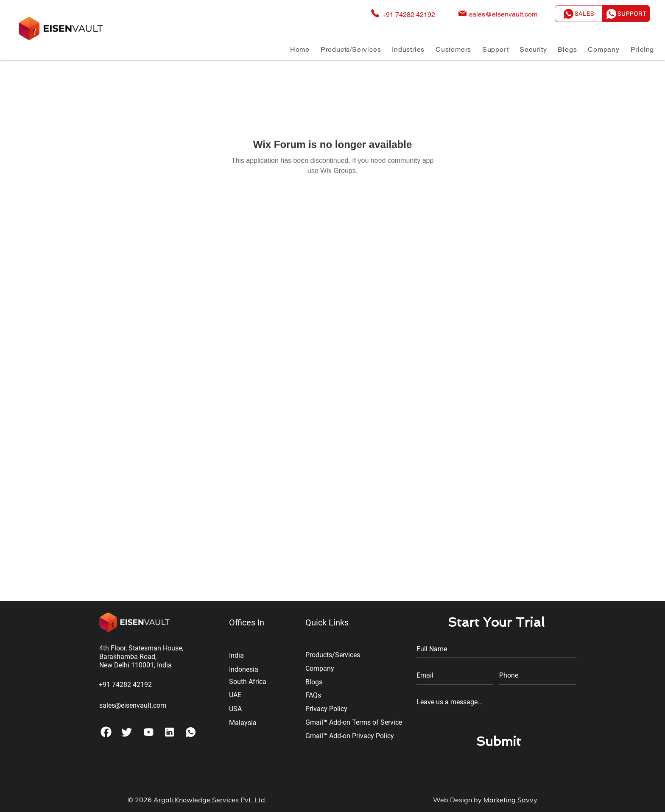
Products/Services (333, 655)
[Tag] (127, 732)
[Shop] (169, 732)
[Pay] (149, 732)
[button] (351, 49)
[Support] (626, 14)
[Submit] (498, 742)
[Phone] (106, 732)
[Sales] (579, 14)
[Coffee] (191, 732)
